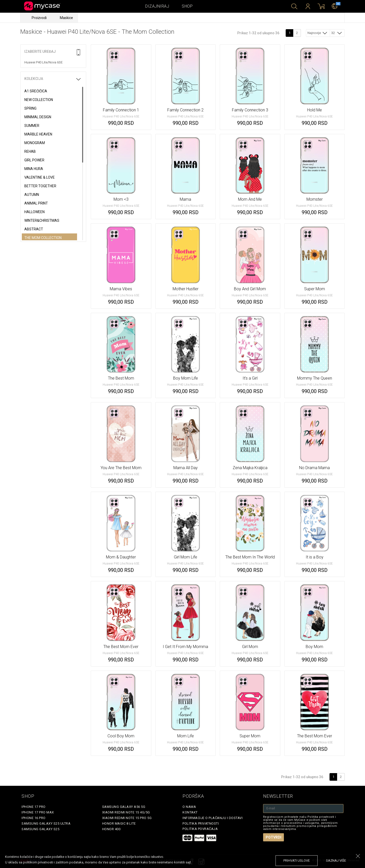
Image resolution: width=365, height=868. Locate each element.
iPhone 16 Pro (34, 818)
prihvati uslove (297, 861)
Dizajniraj (157, 6)
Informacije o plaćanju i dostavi (213, 818)
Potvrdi (273, 837)
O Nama (189, 807)
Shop (187, 6)
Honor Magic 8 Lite (119, 823)
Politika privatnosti (201, 823)
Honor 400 (111, 829)
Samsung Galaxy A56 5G (124, 807)
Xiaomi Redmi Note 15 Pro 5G (127, 818)
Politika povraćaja (200, 829)
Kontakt (190, 812)
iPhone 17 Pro (34, 807)
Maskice (66, 18)
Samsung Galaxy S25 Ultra (46, 823)
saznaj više (336, 861)
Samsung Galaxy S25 (40, 829)
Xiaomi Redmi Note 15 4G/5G (126, 812)
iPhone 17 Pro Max (38, 812)
